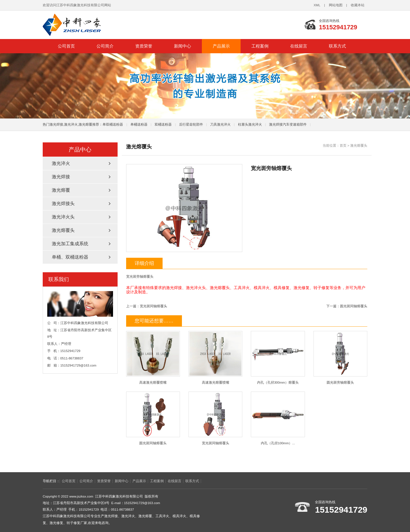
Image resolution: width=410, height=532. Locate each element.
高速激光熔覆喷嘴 (153, 358)
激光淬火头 (63, 217)
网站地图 (336, 5)
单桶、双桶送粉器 (70, 257)
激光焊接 (61, 177)
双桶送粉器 (163, 124)
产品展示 (221, 46)
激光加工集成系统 (70, 244)
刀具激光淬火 (220, 124)
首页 (343, 146)
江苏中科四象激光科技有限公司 (122, 25)
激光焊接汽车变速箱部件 (288, 124)
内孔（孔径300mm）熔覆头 (278, 358)
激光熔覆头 (359, 146)
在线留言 (299, 46)
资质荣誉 (144, 46)
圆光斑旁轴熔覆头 (340, 358)
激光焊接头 (63, 203)
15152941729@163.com (78, 365)
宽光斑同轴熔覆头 (153, 306)
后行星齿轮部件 (191, 124)
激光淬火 (61, 163)
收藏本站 (358, 5)
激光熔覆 (61, 190)
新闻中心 (183, 46)
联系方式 (337, 46)
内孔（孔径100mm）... (278, 418)
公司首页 (66, 46)
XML (317, 5)
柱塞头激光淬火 (250, 124)
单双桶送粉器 (113, 124)
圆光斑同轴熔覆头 (354, 306)
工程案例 (260, 46)
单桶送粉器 (139, 124)
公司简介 (105, 46)
